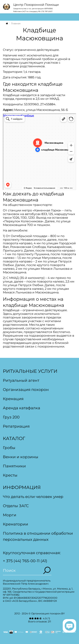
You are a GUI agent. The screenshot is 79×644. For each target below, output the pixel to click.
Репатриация (16, 426)
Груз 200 (11, 417)
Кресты (10, 475)
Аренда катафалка (22, 408)
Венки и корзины (21, 457)
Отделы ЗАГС (16, 506)
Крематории (15, 524)
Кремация (13, 399)
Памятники (14, 466)
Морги (10, 515)
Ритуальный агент (21, 380)
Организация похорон (26, 390)
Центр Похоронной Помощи (36, 5)
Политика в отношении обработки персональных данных (38, 536)
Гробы (9, 448)
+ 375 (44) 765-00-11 (21, 561)
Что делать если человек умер (33, 497)
